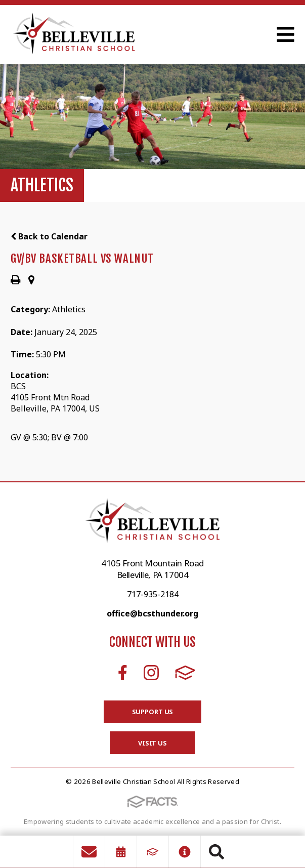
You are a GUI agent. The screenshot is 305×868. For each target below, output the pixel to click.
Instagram (151, 673)
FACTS (185, 673)
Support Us (153, 712)
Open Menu (286, 34)
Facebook (123, 673)
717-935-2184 (153, 594)
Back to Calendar (49, 236)
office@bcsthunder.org (152, 613)
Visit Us (152, 743)
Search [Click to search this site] (216, 852)
